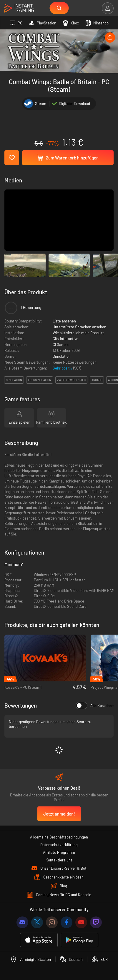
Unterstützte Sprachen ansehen (79, 327)
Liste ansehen (64, 321)
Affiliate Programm (59, 852)
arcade (97, 380)
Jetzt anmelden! (59, 814)
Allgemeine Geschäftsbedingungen (59, 837)
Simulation (62, 356)
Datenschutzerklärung (59, 845)
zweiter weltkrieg (71, 380)
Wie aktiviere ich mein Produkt (78, 333)
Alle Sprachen (95, 706)
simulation (14, 380)
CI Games (60, 345)
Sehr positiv (63, 368)
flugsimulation (40, 380)
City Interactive (65, 339)
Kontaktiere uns (59, 860)
